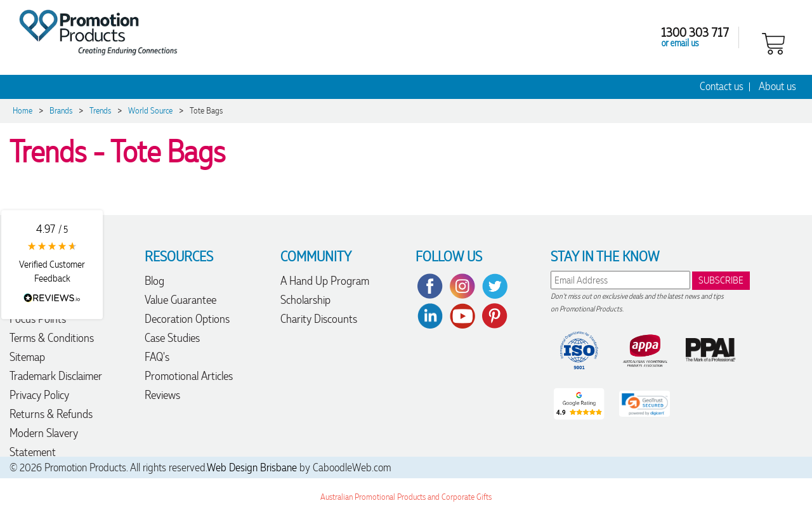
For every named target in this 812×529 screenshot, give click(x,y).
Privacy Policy (39, 395)
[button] (52, 264)
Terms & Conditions (52, 338)
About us (777, 86)
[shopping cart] (773, 42)
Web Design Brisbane (252, 467)
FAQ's (157, 357)
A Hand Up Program (325, 281)
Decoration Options (187, 319)
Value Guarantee (180, 300)
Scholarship (305, 300)
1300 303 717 (695, 32)
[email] (620, 280)
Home (23, 111)
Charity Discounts (319, 319)
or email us (680, 42)
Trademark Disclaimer (56, 376)
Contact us (722, 86)
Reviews (162, 395)
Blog (154, 281)
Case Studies (172, 338)
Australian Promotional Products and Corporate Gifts (406, 497)
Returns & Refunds (51, 414)
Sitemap (27, 357)
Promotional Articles (189, 376)
